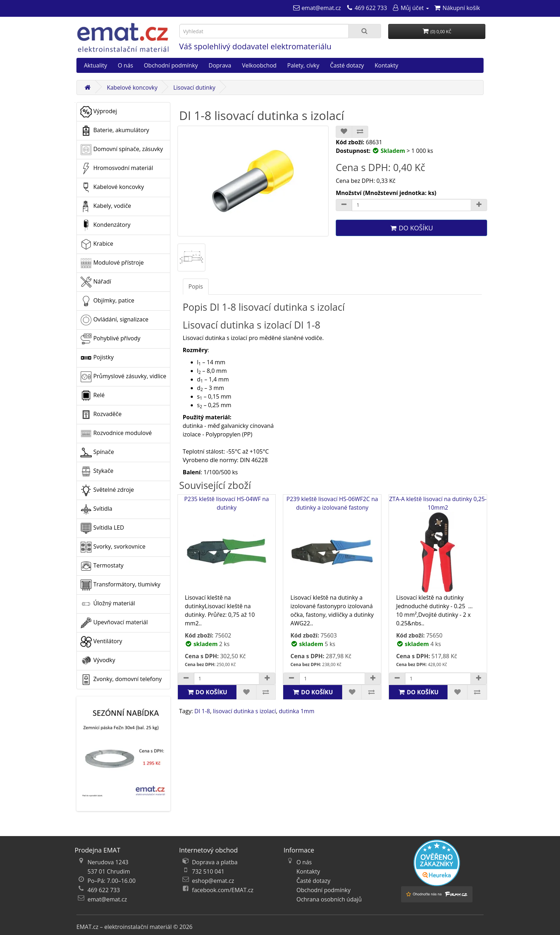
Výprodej (99, 112)
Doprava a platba (215, 862)
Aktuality (96, 65)
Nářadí (96, 282)
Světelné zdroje (107, 490)
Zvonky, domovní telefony (121, 680)
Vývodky (98, 661)
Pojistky (97, 358)
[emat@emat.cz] (317, 8)
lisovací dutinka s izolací (244, 711)
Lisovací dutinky (194, 87)
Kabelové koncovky (132, 87)
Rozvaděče (101, 415)
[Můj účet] (411, 8)
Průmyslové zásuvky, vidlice (123, 377)
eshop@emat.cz (213, 881)
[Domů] (87, 87)
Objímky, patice (107, 301)
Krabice (97, 244)
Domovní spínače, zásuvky (122, 150)
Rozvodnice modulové (116, 434)
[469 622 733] (367, 8)
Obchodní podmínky (171, 65)
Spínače (97, 452)
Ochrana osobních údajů (329, 899)
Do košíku (411, 228)
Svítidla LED (102, 528)
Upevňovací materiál (114, 623)
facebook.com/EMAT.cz (223, 890)
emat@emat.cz (107, 899)
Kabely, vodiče (106, 206)
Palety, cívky (303, 65)
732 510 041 (208, 871)
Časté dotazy (347, 65)
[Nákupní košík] (457, 8)
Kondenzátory (105, 225)
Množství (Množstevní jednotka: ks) (386, 193)
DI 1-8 (202, 711)
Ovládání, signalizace (114, 320)
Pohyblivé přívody (110, 339)
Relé (92, 396)
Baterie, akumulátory (115, 131)
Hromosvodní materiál (117, 169)
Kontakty (386, 65)
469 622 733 (104, 890)
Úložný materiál (108, 604)
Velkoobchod (259, 65)
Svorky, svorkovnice (113, 547)
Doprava (220, 65)
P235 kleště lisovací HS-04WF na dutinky (227, 544)
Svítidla (96, 509)
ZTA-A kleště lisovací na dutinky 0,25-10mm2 (438, 544)
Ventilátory (101, 642)
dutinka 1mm (297, 711)
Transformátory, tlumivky (120, 585)
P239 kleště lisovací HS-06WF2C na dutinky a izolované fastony (332, 544)
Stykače (97, 471)
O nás (126, 65)
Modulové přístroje (112, 263)
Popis (196, 286)
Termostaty (102, 566)
